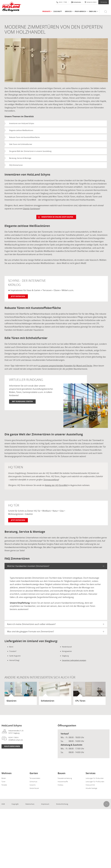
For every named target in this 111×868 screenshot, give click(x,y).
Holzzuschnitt (90, 785)
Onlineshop (104, 2)
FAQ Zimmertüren (16, 165)
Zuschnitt (58, 11)
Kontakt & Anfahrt (91, 2)
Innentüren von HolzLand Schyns (22, 123)
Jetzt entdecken (18, 296)
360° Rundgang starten (22, 401)
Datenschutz (30, 804)
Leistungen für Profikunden (95, 782)
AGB (3, 804)
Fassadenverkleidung (65, 778)
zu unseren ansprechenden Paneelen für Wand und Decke (65, 366)
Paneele (4, 785)
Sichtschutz (33, 782)
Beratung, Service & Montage (20, 158)
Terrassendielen (35, 778)
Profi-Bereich (80, 11)
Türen (3, 782)
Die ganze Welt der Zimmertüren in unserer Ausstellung (30, 151)
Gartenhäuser (34, 788)
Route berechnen (12, 746)
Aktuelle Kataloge (91, 788)
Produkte (46, 11)
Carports (33, 785)
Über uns (93, 11)
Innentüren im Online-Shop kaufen (57, 217)
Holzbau (60, 785)
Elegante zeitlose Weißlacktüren (21, 130)
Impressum (45, 804)
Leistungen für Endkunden (95, 778)
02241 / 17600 (62, 2)
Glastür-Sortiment (31, 209)
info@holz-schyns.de (16, 740)
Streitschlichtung (62, 804)
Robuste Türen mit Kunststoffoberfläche (24, 137)
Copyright (15, 804)
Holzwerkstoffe (63, 782)
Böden (4, 778)
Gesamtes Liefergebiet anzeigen (74, 660)
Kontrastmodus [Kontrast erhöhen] (77, 2)
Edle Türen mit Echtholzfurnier (21, 144)
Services (68, 11)
